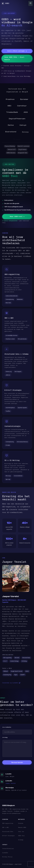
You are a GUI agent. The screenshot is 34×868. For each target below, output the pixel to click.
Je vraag (5, 738)
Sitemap (21, 840)
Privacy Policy (7, 857)
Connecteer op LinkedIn (11, 684)
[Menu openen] (30, 3)
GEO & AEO (5, 827)
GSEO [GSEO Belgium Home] (5, 3)
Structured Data (8, 832)
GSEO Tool (21, 836)
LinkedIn (5, 853)
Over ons (21, 832)
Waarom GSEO (22, 827)
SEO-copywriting (8, 823)
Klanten (21, 823)
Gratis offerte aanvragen (17, 51)
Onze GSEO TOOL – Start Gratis (14, 58)
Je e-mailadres (7, 728)
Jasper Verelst (11, 785)
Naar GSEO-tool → (17, 219)
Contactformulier (8, 849)
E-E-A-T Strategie (8, 836)
